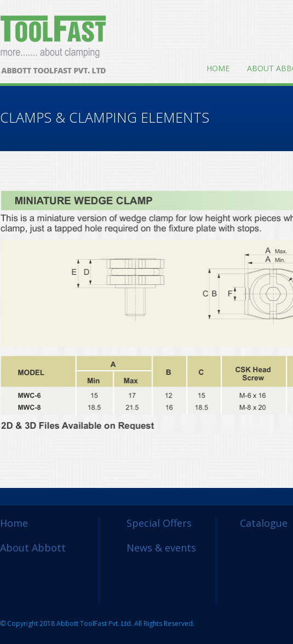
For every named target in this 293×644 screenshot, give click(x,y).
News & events (161, 548)
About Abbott (33, 548)
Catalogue (264, 523)
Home (218, 68)
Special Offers (159, 523)
